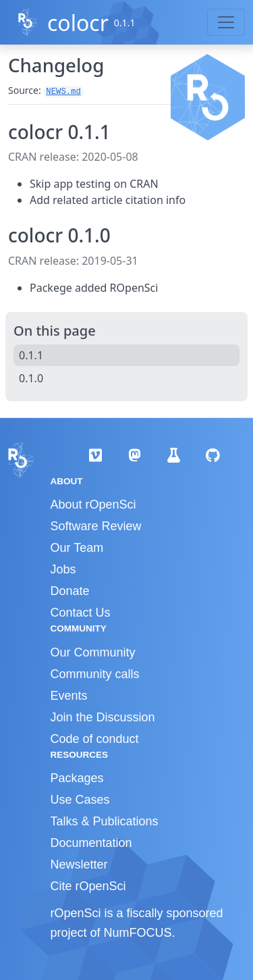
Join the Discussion (103, 717)
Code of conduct (95, 739)
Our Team (77, 548)
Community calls (95, 674)
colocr (78, 23)
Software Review (96, 526)
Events (69, 696)
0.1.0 (31, 378)
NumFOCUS (138, 933)
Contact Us (81, 613)
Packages (77, 778)
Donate (70, 591)
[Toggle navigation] (226, 22)
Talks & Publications (105, 821)
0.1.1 (31, 355)
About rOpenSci (93, 505)
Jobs (63, 569)
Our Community (93, 652)
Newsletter (79, 865)
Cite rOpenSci (88, 886)
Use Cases (80, 800)
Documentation (91, 843)
